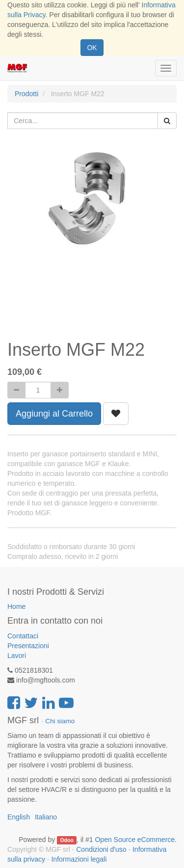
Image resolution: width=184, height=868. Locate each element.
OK (92, 48)
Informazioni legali (79, 859)
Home (16, 606)
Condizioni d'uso (101, 849)
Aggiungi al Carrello (54, 414)
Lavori (17, 656)
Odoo (66, 840)
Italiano (46, 817)
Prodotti (26, 94)
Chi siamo (60, 721)
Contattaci (23, 636)
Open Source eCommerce (135, 840)
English (19, 817)
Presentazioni (28, 646)
